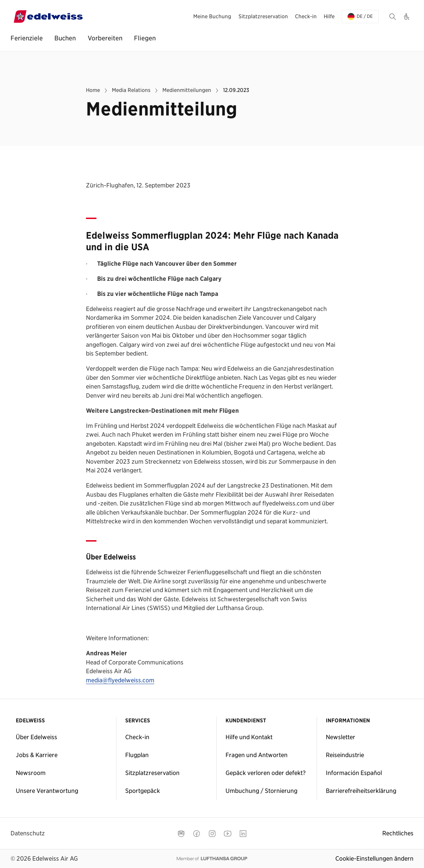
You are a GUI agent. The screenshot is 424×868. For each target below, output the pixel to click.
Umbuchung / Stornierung (261, 791)
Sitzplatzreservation (152, 773)
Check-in (137, 737)
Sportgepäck (143, 791)
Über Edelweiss (36, 737)
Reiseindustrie (345, 755)
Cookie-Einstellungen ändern (374, 859)
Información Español (354, 773)
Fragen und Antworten (257, 755)
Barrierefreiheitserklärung (361, 791)
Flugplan (137, 755)
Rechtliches (398, 833)
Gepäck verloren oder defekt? (266, 773)
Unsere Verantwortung (47, 791)
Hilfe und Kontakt (249, 737)
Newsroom (31, 773)
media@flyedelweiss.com (120, 681)
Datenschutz (28, 833)
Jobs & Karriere (37, 755)
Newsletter (341, 737)
